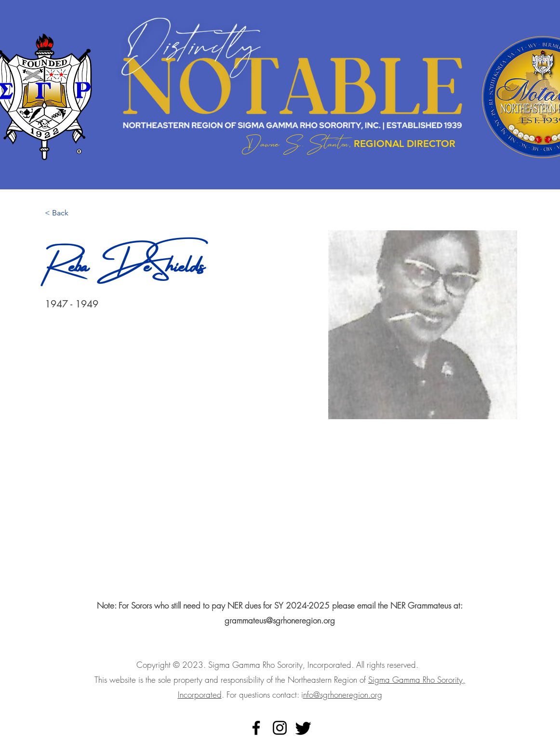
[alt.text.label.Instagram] (280, 728)
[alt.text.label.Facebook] (256, 728)
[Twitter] (303, 728)
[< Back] (64, 213)
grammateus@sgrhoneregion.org (280, 620)
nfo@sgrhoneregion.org (343, 695)
